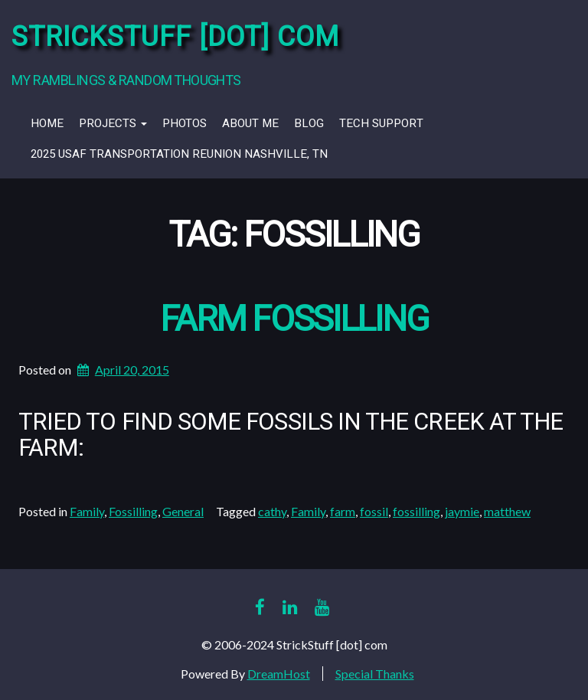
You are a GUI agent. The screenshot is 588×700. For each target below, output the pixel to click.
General (183, 511)
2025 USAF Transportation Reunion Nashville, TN (179, 154)
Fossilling (133, 511)
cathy (272, 511)
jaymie (462, 511)
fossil (374, 511)
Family (87, 511)
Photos (185, 123)
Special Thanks (375, 674)
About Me (250, 123)
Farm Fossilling (294, 320)
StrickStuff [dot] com (175, 37)
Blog (309, 123)
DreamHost (279, 674)
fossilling (416, 511)
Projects (113, 123)
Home (47, 123)
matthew (507, 511)
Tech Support (381, 123)
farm (343, 511)
